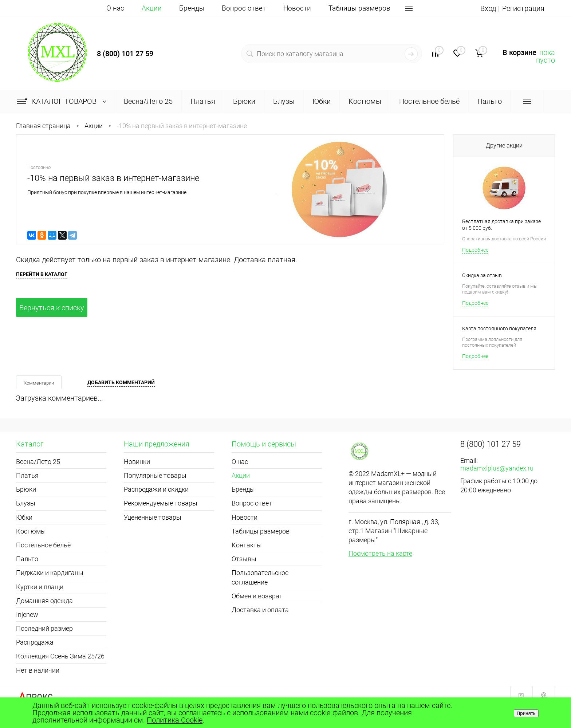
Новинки (137, 462)
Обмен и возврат (257, 596)
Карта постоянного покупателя (499, 328)
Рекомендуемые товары (161, 503)
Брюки (26, 489)
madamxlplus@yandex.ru (497, 468)
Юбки (24, 517)
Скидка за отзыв (482, 275)
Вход (488, 8)
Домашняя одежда (44, 601)
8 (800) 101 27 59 (125, 54)
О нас (115, 8)
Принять (526, 713)
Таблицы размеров (359, 8)
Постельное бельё (43, 545)
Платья (27, 475)
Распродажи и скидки (156, 489)
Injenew (27, 615)
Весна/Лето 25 (38, 462)
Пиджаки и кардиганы (50, 573)
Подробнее (475, 250)
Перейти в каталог (42, 274)
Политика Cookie (175, 720)
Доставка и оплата (260, 610)
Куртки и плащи (40, 587)
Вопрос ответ (244, 8)
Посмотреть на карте (380, 553)
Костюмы (31, 531)
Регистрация (523, 8)
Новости (297, 8)
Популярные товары (155, 475)
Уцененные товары (153, 517)
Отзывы (244, 559)
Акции (152, 8)
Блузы (26, 503)
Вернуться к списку (52, 308)
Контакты (247, 545)
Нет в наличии (38, 670)
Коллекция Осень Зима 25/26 (60, 656)
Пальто (27, 559)
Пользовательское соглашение (260, 577)
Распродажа (35, 642)
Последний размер (44, 628)
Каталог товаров (63, 101)
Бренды (192, 8)
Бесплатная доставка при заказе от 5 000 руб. (501, 225)
